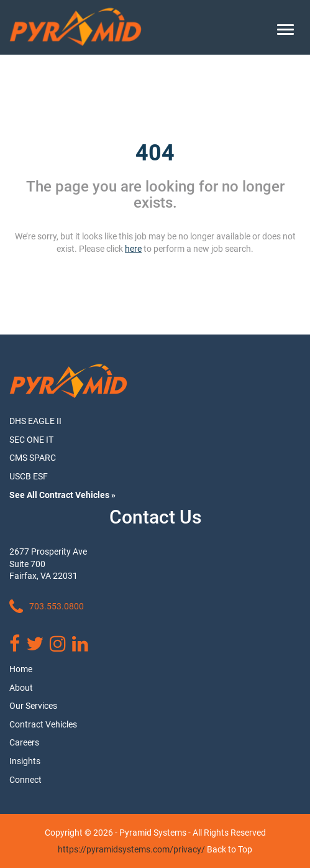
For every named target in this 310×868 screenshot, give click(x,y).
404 (155, 153)
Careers (24, 742)
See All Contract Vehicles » (62, 495)
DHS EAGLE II (35, 421)
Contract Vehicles (43, 724)
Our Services (33, 706)
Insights (25, 761)
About (21, 688)
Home (21, 669)
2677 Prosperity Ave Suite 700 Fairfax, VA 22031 (48, 564)
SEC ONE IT (31, 440)
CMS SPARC (33, 458)
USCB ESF (29, 476)
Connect (25, 780)
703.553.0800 (47, 607)
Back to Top (230, 849)
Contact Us (155, 517)
